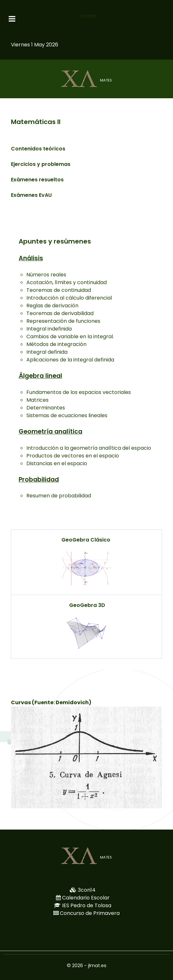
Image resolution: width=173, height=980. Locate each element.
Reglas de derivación (52, 306)
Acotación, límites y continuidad (67, 282)
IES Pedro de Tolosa (87, 905)
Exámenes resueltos (37, 180)
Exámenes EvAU (31, 195)
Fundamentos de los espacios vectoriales (79, 392)
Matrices (37, 400)
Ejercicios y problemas (41, 164)
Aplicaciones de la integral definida (70, 360)
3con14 (87, 890)
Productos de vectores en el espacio (73, 456)
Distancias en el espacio (57, 463)
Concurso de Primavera (90, 913)
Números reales (46, 275)
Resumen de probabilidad (59, 496)
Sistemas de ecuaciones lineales (67, 415)
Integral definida (47, 352)
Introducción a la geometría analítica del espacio (89, 448)
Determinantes (46, 408)
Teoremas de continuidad (59, 290)
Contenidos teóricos (38, 149)
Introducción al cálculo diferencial (69, 298)
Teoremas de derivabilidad (60, 313)
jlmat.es (97, 966)
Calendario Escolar (86, 898)
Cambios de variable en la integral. (70, 336)
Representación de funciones (63, 321)
